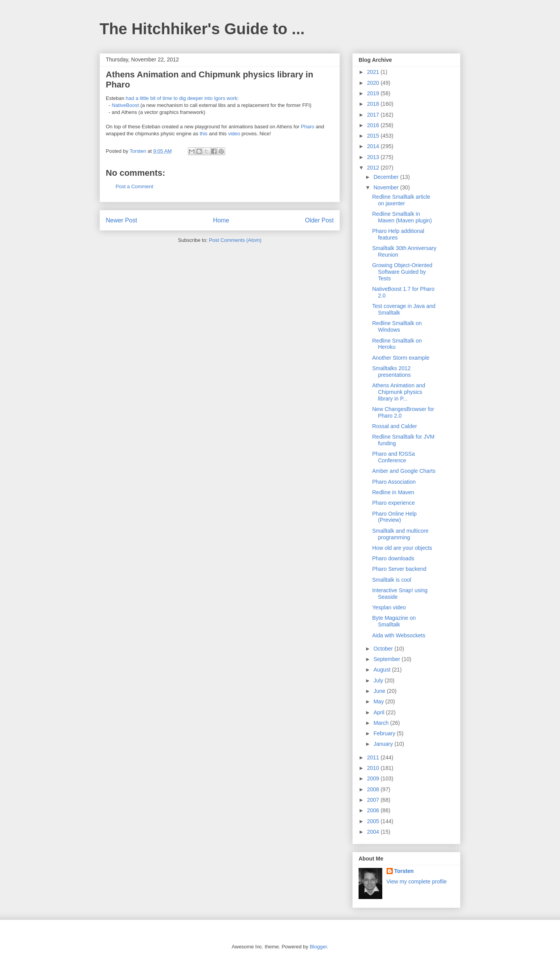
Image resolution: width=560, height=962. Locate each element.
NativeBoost (125, 105)
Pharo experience (394, 503)
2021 (374, 72)
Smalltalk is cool (392, 580)
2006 (374, 810)
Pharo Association (394, 482)
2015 (374, 136)
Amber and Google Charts (404, 471)
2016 (374, 125)
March (382, 723)
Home (221, 220)
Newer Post (122, 220)
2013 (374, 157)
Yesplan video (389, 607)
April (380, 712)
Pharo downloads (393, 558)
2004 (374, 832)
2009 (374, 778)
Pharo (308, 127)
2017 (374, 115)
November (387, 187)
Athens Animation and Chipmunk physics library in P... (399, 392)
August (382, 670)
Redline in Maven (393, 492)
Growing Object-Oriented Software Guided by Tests (402, 272)
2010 (374, 768)
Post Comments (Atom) (235, 240)
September (387, 659)
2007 (374, 800)
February (385, 733)
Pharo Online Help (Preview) (394, 517)
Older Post (319, 220)
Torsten (404, 871)
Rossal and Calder (395, 426)
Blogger (318, 947)
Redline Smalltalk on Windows (397, 326)
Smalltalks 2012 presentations (391, 372)
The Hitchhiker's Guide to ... (202, 29)
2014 (374, 146)
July (379, 680)
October (384, 649)
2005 (374, 821)
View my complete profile (417, 882)
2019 (374, 93)
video (234, 134)
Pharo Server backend (399, 569)
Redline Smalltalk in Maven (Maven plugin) (402, 217)
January (384, 744)
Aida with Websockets (399, 635)
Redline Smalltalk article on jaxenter (401, 200)
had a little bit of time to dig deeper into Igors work (181, 98)
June (380, 691)
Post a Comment (134, 186)
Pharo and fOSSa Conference (394, 457)
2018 (374, 104)
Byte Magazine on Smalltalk (394, 621)
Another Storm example (401, 358)
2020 (374, 83)
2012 (374, 168)
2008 (374, 789)
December (387, 177)
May (379, 701)
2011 (374, 757)
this (203, 134)
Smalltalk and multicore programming (400, 534)
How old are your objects (402, 548)
